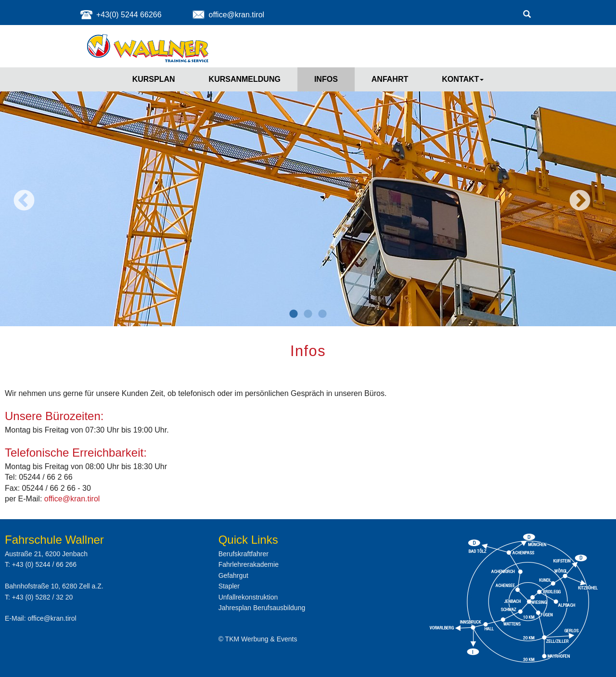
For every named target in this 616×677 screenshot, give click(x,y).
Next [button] (580, 201)
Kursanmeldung (245, 79)
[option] (308, 194)
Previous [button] (24, 201)
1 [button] (294, 314)
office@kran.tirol (237, 15)
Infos (326, 79)
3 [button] (322, 314)
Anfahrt (390, 79)
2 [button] (308, 314)
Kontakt (463, 79)
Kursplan (154, 79)
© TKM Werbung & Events (258, 639)
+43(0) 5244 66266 (129, 15)
